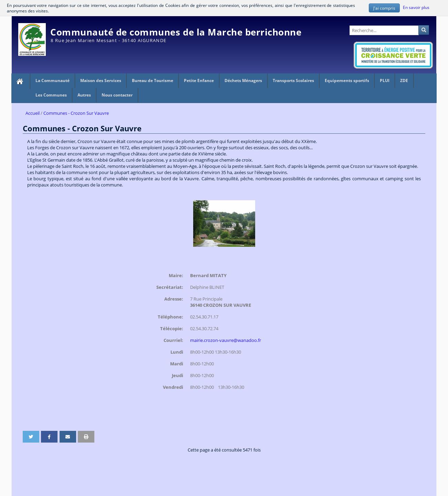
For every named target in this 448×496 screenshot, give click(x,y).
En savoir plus (416, 7)
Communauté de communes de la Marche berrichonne (176, 32)
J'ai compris (384, 8)
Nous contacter (117, 95)
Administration (421, 19)
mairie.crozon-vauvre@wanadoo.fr (226, 340)
